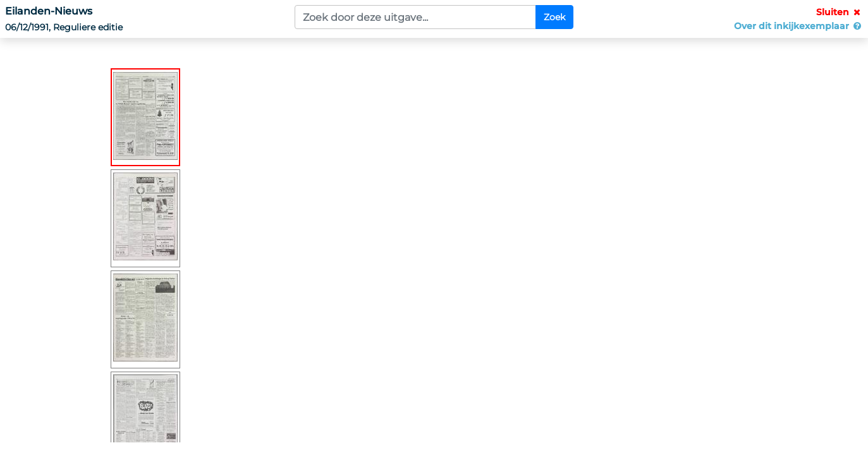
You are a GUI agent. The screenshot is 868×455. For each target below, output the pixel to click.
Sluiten (840, 12)
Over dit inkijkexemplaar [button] (798, 26)
